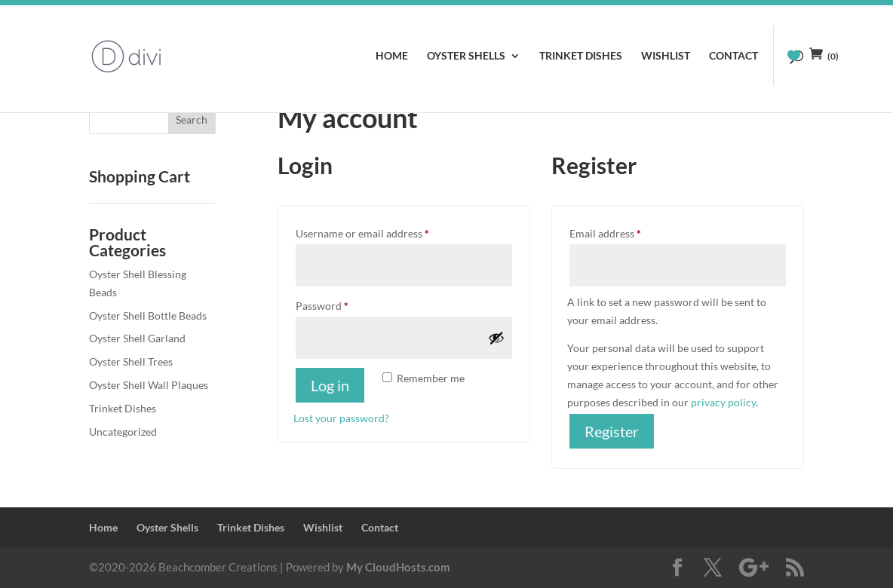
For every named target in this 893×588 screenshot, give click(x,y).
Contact (733, 56)
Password (343, 304)
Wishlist (666, 56)
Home (392, 56)
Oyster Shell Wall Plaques (149, 385)
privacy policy (723, 402)
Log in (330, 385)
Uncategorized (123, 432)
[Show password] (496, 338)
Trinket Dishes (581, 56)
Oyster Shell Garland (137, 338)
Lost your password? (341, 418)
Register (612, 431)
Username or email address (384, 231)
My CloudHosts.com (398, 567)
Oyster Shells (466, 56)
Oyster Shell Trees (131, 361)
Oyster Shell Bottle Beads (148, 315)
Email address (626, 231)
